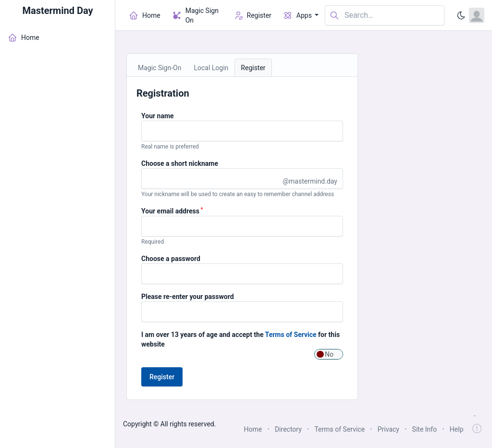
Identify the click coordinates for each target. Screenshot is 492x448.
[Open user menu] (477, 15)
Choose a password (171, 259)
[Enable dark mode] (461, 15)
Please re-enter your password (188, 297)
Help (457, 429)
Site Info (425, 429)
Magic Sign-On (160, 68)
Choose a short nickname (180, 163)
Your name (158, 116)
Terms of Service (291, 335)
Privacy (388, 429)
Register (253, 68)
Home (253, 429)
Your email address (172, 211)
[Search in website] (385, 16)
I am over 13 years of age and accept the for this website (240, 339)
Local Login (211, 68)
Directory (288, 429)
